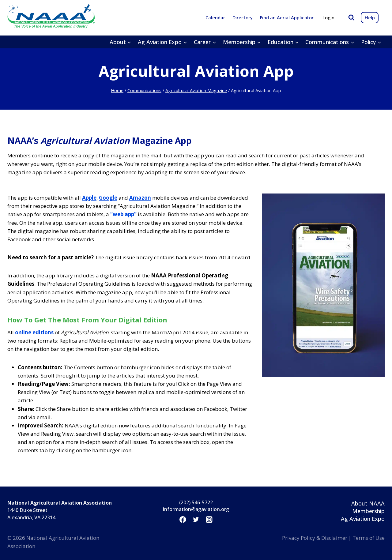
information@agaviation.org (196, 509)
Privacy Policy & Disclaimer (315, 538)
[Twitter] (196, 519)
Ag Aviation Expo (363, 519)
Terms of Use (369, 538)
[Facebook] (183, 519)
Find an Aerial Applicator (287, 17)
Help (370, 17)
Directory (243, 17)
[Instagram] (209, 519)
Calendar (215, 17)
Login (328, 17)
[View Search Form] (351, 18)
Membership (368, 511)
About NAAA (368, 503)
